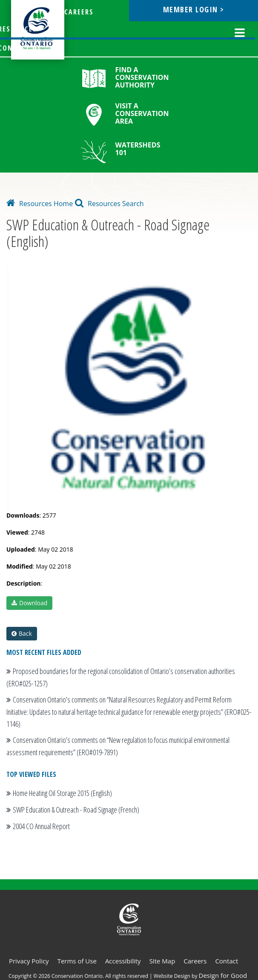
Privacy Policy (29, 961)
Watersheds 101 (138, 149)
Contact (226, 961)
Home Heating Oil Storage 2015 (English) (62, 793)
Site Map (162, 961)
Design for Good (223, 975)
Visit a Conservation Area (142, 113)
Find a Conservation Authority (142, 77)
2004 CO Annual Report (41, 826)
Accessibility (123, 961)
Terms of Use (77, 961)
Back (22, 633)
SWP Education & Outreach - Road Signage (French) (76, 810)
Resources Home (40, 204)
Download (29, 603)
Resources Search (109, 204)
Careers (195, 961)
